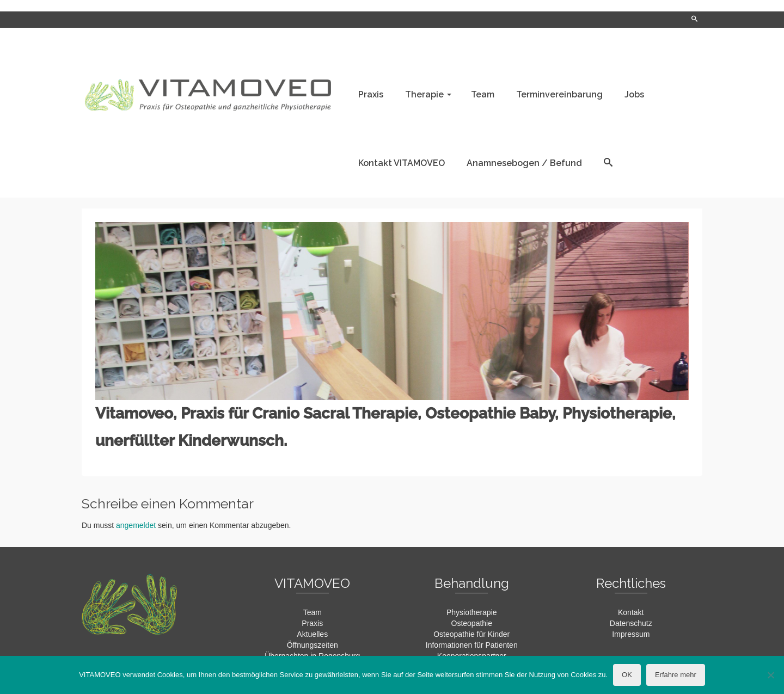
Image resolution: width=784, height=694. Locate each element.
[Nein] (770, 675)
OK (627, 675)
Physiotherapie (472, 612)
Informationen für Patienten (472, 645)
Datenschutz (631, 623)
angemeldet (136, 525)
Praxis (312, 623)
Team (313, 612)
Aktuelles (312, 634)
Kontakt (631, 612)
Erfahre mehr (676, 675)
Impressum (631, 634)
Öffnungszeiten (313, 645)
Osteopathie (472, 623)
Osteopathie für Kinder (471, 634)
